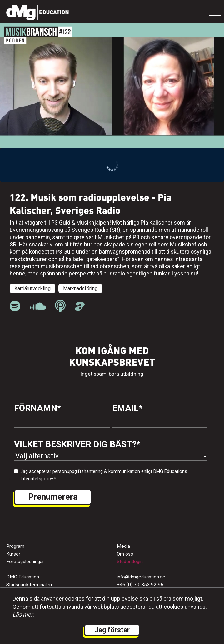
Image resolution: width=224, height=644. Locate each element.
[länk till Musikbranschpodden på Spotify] (15, 306)
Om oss (125, 554)
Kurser (13, 554)
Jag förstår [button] (112, 630)
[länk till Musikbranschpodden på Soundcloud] (38, 306)
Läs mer (23, 614)
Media (123, 546)
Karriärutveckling (32, 288)
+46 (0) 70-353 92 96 (140, 585)
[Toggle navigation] (215, 12)
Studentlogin (130, 562)
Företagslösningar (25, 562)
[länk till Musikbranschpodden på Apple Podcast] (60, 306)
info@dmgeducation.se (141, 577)
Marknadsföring (80, 288)
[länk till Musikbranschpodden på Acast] (80, 309)
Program (15, 546)
